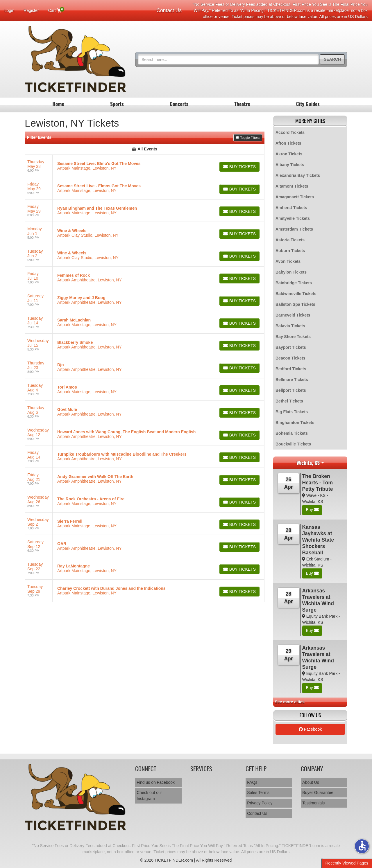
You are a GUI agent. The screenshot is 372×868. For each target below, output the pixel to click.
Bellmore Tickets (292, 380)
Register (31, 10)
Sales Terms (258, 792)
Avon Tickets (288, 261)
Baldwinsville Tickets (296, 294)
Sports (117, 104)
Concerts (179, 104)
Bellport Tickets (291, 390)
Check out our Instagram (149, 796)
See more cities (290, 702)
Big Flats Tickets (292, 412)
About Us (311, 782)
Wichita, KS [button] (308, 463)
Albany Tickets (290, 165)
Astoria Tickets (290, 240)
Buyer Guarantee (318, 792)
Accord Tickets (290, 132)
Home (58, 104)
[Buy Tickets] (239, 167)
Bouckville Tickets (293, 444)
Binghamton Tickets (295, 423)
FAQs (252, 782)
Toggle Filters (248, 138)
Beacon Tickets (290, 358)
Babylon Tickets (291, 272)
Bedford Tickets (291, 369)
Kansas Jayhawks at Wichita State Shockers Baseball (318, 540)
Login (9, 10)
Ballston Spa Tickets (295, 304)
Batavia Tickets (290, 326)
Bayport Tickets (291, 347)
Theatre (242, 104)
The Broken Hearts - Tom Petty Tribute (317, 483)
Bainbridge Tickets (294, 283)
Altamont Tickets (292, 186)
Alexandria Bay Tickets (298, 175)
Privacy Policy (260, 803)
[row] (145, 166)
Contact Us (169, 10)
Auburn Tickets (290, 251)
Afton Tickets (288, 143)
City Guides (308, 104)
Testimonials (313, 803)
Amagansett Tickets (295, 197)
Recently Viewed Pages (347, 863)
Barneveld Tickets (293, 315)
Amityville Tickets (293, 218)
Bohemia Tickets (292, 433)
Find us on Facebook (156, 782)
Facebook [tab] (310, 729)
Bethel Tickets (289, 401)
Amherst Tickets (291, 208)
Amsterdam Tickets (294, 229)
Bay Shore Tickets (293, 337)
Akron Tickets (289, 154)
